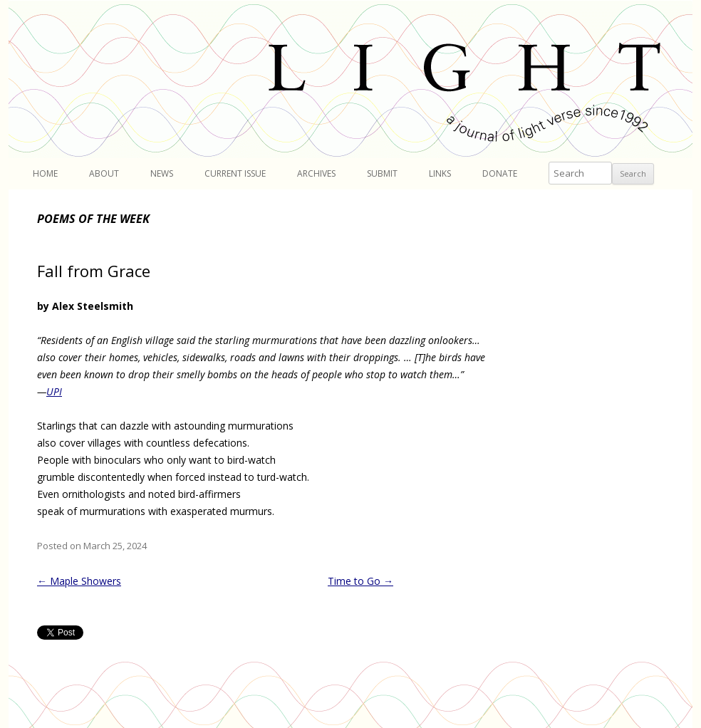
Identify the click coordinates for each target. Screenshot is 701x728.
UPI (54, 391)
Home (45, 173)
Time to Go (360, 581)
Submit (382, 173)
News (162, 173)
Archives (316, 173)
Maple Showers (79, 581)
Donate (500, 173)
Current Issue (235, 173)
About (104, 173)
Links (440, 173)
